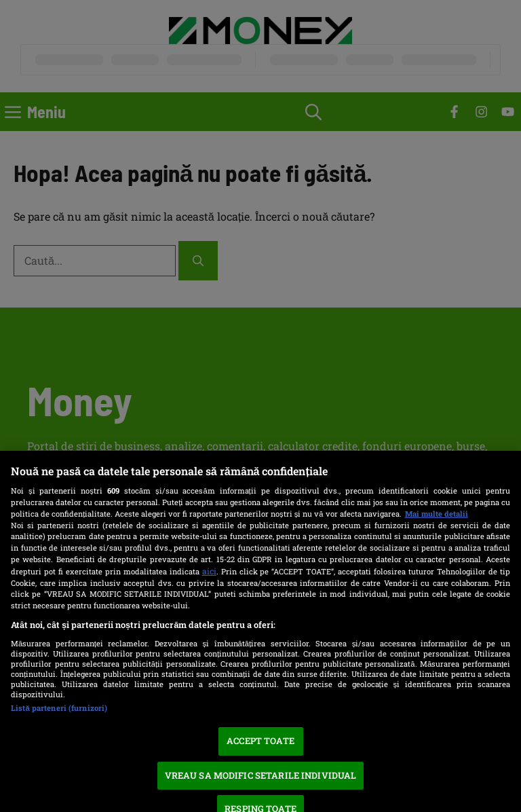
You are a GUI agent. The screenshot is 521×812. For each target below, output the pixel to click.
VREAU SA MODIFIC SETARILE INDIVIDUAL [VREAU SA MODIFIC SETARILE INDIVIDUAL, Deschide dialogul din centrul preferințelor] (261, 775)
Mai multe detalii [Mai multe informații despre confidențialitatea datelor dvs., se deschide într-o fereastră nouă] (437, 514)
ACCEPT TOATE (260, 741)
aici (209, 571)
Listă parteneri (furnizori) (59, 708)
